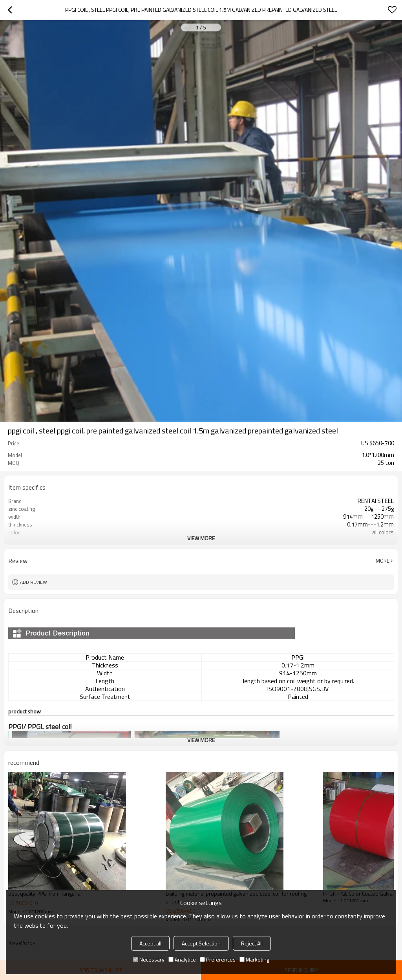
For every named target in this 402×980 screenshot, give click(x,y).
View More (201, 538)
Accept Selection (201, 943)
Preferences (218, 959)
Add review (34, 582)
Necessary (149, 959)
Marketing (254, 959)
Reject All (252, 943)
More (383, 561)
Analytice (182, 959)
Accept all (150, 943)
